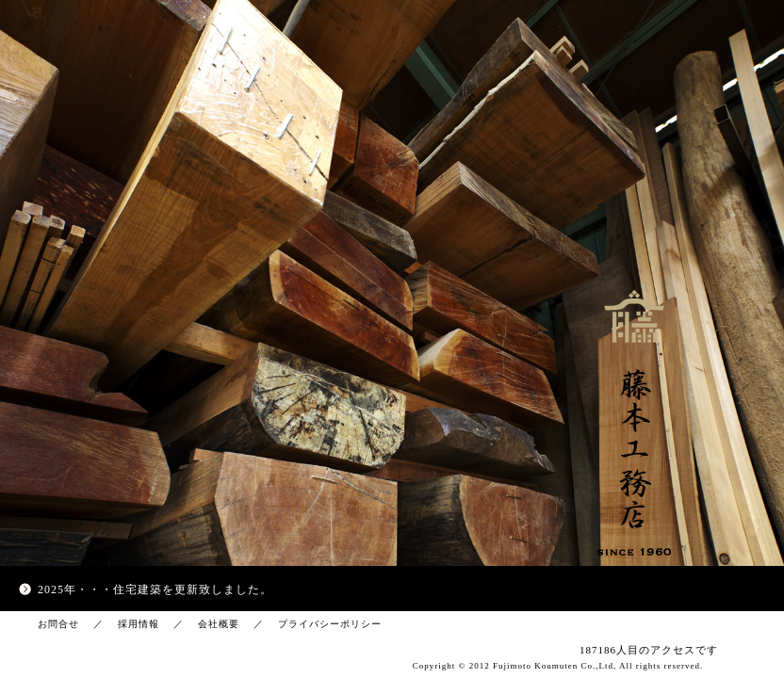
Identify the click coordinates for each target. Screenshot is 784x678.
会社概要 (219, 624)
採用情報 (139, 624)
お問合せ (58, 624)
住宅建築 (138, 589)
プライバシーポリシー (330, 624)
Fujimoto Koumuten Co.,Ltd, (555, 666)
